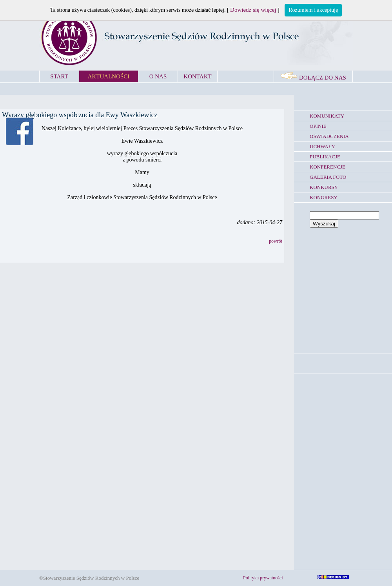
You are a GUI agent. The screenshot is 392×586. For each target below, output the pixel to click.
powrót (276, 241)
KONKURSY (324, 187)
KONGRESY (324, 197)
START (59, 76)
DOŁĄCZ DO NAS (313, 78)
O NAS (158, 76)
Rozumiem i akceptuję (313, 10)
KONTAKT (197, 76)
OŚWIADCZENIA (329, 136)
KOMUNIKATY (327, 116)
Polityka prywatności (263, 578)
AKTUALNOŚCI (109, 76)
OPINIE (318, 126)
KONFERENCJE (328, 167)
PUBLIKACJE (325, 157)
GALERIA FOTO (328, 177)
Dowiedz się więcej (253, 10)
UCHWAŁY (322, 146)
